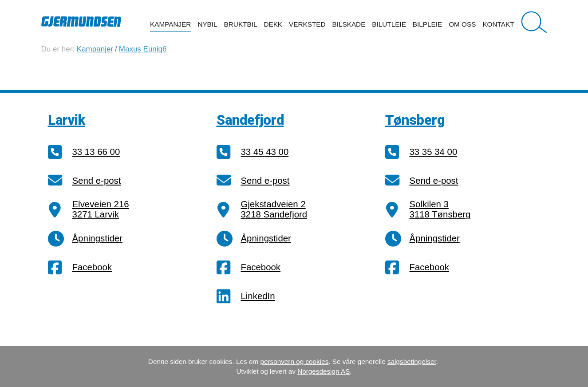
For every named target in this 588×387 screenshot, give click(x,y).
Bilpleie (427, 24)
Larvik (67, 120)
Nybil (207, 24)
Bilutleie (389, 24)
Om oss (462, 24)
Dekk (273, 24)
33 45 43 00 (265, 152)
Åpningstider (97, 238)
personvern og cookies (294, 361)
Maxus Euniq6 (143, 49)
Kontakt (498, 24)
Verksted (307, 24)
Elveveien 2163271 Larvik (101, 209)
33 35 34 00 (434, 152)
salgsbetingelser (412, 361)
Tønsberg (415, 120)
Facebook (92, 267)
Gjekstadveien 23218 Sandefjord (274, 209)
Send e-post (97, 181)
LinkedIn (258, 296)
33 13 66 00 (96, 152)
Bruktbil (241, 24)
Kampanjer (170, 24)
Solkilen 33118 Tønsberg (440, 209)
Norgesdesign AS (324, 371)
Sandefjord (250, 120)
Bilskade (349, 24)
